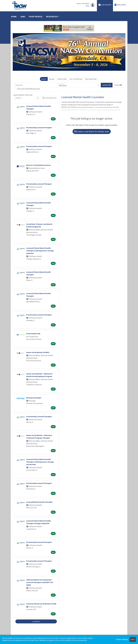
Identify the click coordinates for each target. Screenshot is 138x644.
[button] (118, 85)
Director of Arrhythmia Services (38, 165)
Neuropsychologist (34, 398)
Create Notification (49, 98)
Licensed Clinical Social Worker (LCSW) (41, 604)
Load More (36, 621)
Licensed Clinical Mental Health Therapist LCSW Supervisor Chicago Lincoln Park (40, 462)
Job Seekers (105, 5)
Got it (133, 639)
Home (14, 17)
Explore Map (62, 79)
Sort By (18, 98)
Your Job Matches (76, 79)
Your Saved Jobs (91, 79)
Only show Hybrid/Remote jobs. (29, 89)
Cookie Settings (122, 639)
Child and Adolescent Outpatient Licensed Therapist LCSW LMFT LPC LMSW (40, 582)
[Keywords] (36, 85)
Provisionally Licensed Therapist (39, 128)
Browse (52, 79)
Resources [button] (52, 17)
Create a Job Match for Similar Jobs (92, 131)
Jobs (23, 17)
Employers (120, 5)
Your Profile (36, 17)
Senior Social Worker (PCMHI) (38, 352)
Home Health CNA (33, 334)
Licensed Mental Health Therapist (39, 502)
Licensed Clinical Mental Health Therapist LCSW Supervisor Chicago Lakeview (40, 251)
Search (44, 79)
